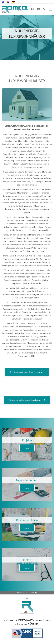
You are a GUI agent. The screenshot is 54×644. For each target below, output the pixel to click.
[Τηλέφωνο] (44, 9)
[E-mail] (38, 9)
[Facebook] (32, 9)
